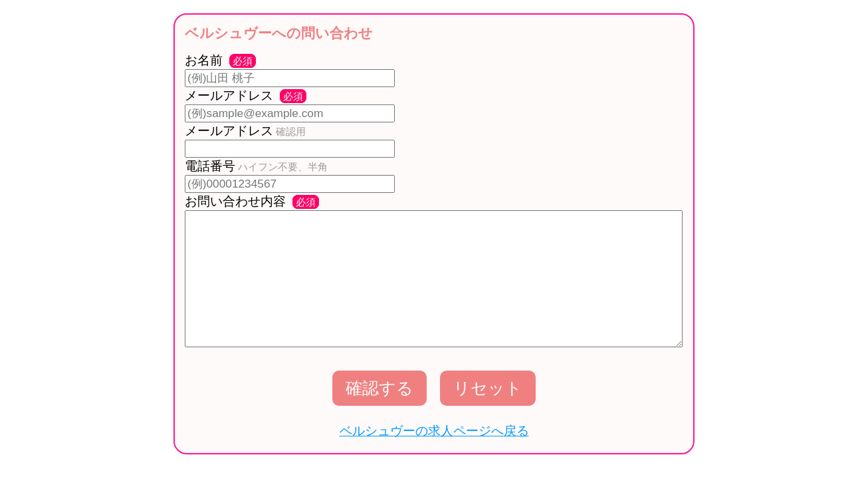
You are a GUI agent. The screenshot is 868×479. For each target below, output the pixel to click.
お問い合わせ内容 (252, 201)
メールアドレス (246, 95)
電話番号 (256, 166)
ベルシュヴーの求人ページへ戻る (434, 431)
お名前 (220, 60)
